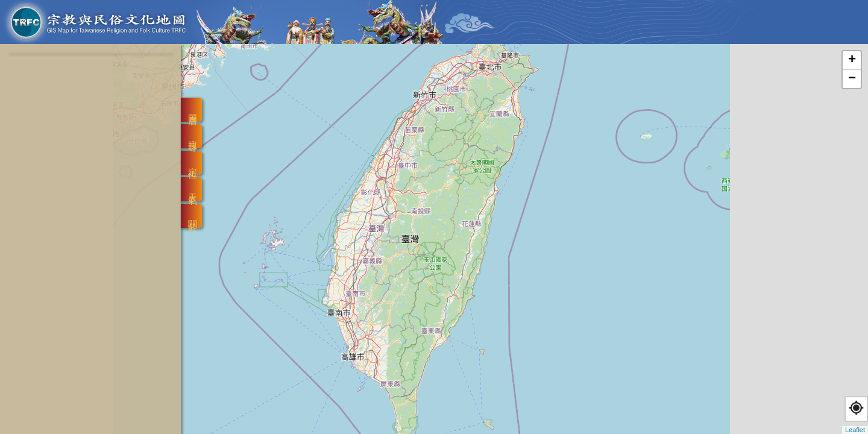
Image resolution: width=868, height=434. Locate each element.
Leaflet (855, 430)
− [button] (852, 79)
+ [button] (852, 60)
